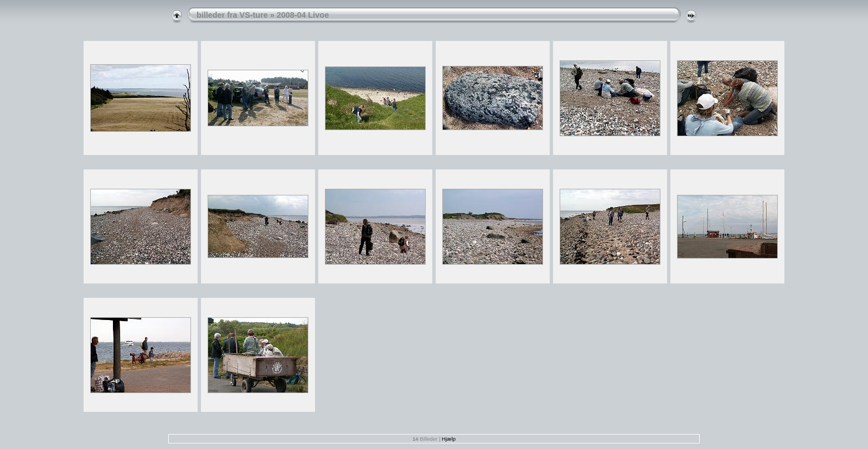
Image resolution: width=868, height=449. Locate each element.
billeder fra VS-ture (232, 15)
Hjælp (449, 439)
